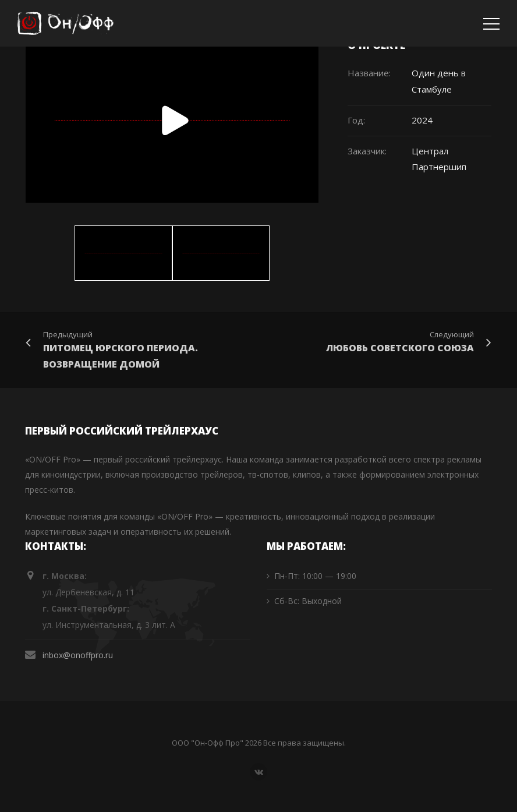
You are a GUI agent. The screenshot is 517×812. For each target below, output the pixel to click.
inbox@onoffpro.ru (78, 655)
